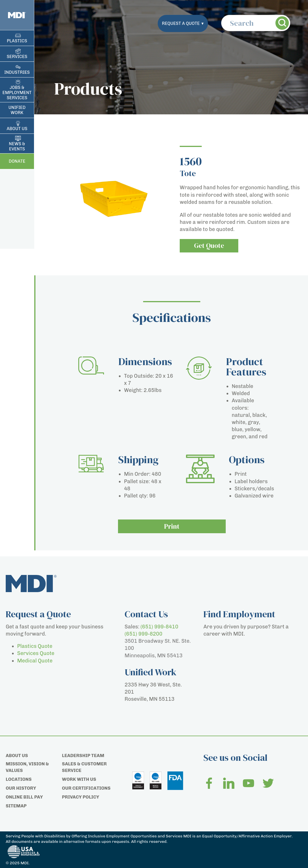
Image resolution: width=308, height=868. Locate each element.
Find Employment (239, 614)
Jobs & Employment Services (17, 93)
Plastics (17, 41)
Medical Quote (35, 661)
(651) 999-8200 (143, 634)
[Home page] (17, 15)
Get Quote (210, 246)
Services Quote (36, 653)
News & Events (17, 146)
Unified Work (17, 110)
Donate (17, 161)
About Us (17, 129)
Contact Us (146, 614)
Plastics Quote (35, 646)
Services (17, 57)
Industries (17, 72)
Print (172, 526)
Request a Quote (183, 23)
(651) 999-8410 (159, 627)
